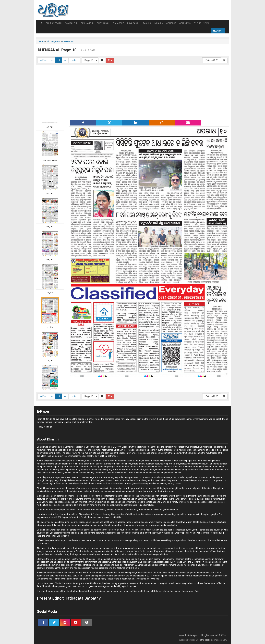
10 (59, 60)
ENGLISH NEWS (201, 23)
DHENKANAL (103, 23)
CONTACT (171, 23)
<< (52, 60)
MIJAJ (159, 23)
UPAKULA (146, 23)
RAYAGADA (133, 23)
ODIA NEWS (185, 23)
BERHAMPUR (87, 23)
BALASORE (118, 23)
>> (65, 60)
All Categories (53, 41)
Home (42, 41)
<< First (43, 60)
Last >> (74, 60)
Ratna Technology (207, 640)
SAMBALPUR (71, 23)
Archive (218, 31)
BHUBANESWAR (54, 23)
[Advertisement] (132, 92)
